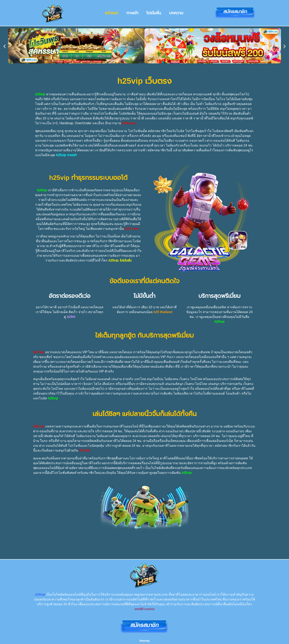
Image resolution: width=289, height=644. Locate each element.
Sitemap (145, 641)
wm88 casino (144, 609)
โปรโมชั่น (154, 13)
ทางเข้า (132, 13)
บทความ (176, 13)
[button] (5, 46)
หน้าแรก (112, 13)
